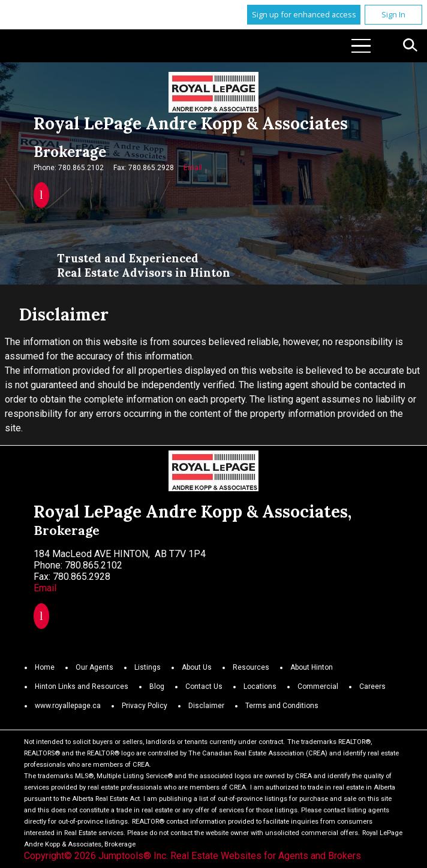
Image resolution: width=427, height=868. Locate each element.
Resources (251, 667)
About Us (197, 667)
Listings (148, 667)
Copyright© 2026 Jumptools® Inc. (96, 856)
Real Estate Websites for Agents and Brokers (266, 856)
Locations (260, 686)
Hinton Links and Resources (82, 686)
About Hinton (312, 667)
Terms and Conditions (282, 706)
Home (45, 667)
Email (193, 168)
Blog (157, 686)
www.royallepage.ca (68, 706)
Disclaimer (206, 706)
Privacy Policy (145, 706)
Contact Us (204, 686)
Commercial (318, 686)
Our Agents (94, 667)
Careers (372, 686)
